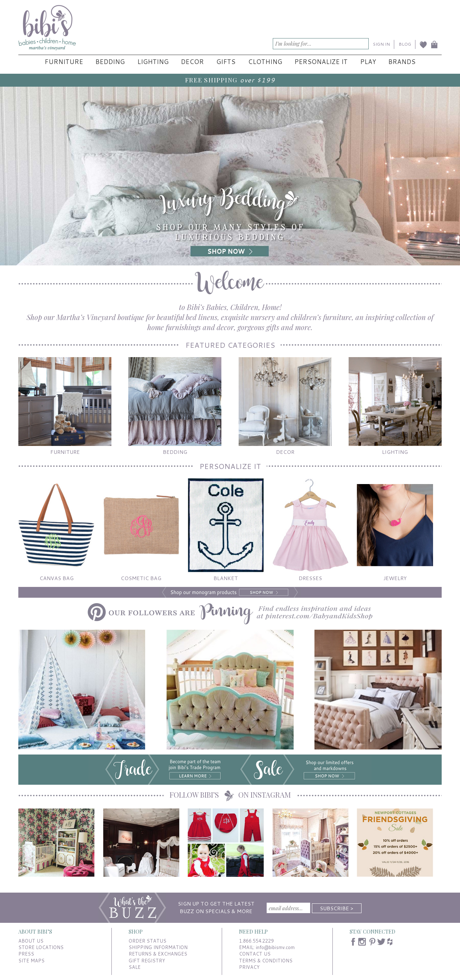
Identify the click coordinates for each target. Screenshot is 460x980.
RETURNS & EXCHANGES (158, 954)
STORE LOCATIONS (41, 947)
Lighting (153, 62)
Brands (402, 62)
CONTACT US (255, 954)
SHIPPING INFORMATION (158, 947)
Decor (192, 62)
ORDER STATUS (148, 941)
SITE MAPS (31, 961)
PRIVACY (249, 967)
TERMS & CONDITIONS (266, 961)
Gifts (226, 62)
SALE (135, 967)
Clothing (265, 62)
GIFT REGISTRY (147, 961)
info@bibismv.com (275, 947)
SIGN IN (381, 44)
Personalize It (321, 62)
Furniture (64, 62)
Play (368, 62)
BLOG (405, 44)
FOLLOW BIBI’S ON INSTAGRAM (230, 795)
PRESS (26, 954)
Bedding (110, 62)
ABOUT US (31, 941)
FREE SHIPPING (211, 80)
